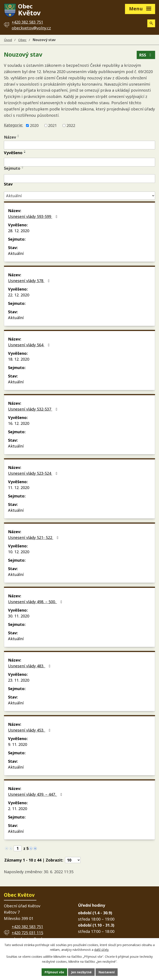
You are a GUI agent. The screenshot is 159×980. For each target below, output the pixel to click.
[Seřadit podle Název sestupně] (18, 137)
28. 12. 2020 (19, 231)
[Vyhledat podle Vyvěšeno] (79, 162)
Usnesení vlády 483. (30, 666)
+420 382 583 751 (27, 927)
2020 (34, 125)
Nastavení (107, 972)
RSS (146, 55)
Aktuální (16, 253)
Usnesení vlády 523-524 (34, 473)
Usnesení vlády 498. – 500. (36, 602)
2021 (52, 125)
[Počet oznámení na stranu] (73, 860)
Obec (22, 40)
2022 (71, 125)
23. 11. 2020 (19, 680)
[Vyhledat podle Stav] (79, 196)
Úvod (8, 40)
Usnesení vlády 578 (30, 281)
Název (10, 137)
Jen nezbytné (81, 972)
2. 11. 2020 (18, 809)
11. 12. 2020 (19, 488)
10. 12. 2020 (19, 552)
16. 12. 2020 (19, 423)
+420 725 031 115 (27, 933)
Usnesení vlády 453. (30, 730)
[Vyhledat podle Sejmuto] (79, 179)
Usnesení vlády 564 (30, 345)
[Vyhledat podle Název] (79, 145)
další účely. (102, 950)
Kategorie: (13, 125)
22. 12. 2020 (19, 295)
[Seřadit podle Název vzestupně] (18, 135)
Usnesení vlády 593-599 (34, 216)
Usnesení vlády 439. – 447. (36, 794)
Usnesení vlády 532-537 (34, 409)
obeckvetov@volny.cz (31, 28)
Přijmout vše (54, 972)
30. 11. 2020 (19, 616)
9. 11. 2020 (18, 744)
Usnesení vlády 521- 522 (34, 537)
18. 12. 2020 (19, 359)
